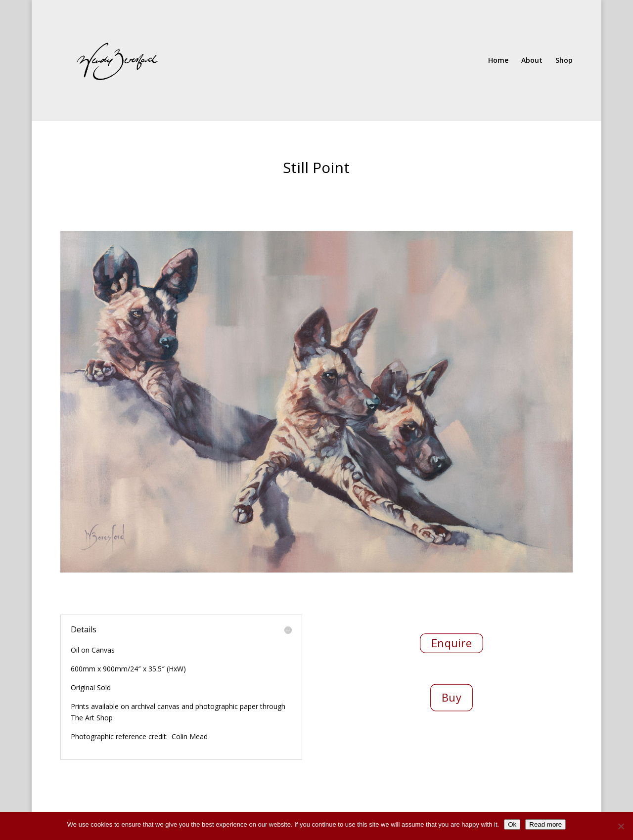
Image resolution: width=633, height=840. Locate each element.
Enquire (452, 643)
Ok (512, 824)
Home (498, 61)
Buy (452, 697)
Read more (545, 824)
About (532, 61)
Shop (564, 61)
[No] (621, 826)
